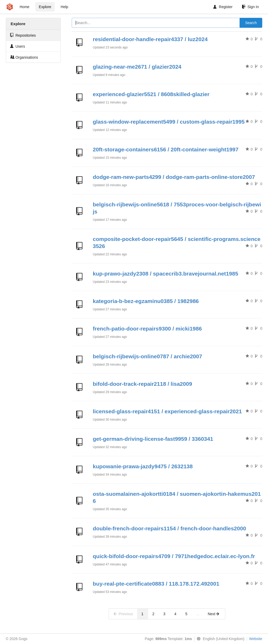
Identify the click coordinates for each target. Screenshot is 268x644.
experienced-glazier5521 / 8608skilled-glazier (151, 94)
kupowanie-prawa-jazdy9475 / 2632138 (143, 466)
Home (24, 7)
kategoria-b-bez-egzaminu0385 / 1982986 (146, 301)
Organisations (24, 57)
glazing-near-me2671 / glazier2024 (137, 67)
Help (65, 7)
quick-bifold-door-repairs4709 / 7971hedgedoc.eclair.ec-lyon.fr (174, 556)
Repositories (23, 35)
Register (223, 7)
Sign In (250, 7)
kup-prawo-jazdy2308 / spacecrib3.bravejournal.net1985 (166, 274)
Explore (45, 7)
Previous (123, 614)
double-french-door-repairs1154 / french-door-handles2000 (170, 528)
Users (18, 46)
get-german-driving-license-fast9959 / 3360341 (153, 439)
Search (251, 23)
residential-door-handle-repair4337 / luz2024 (150, 39)
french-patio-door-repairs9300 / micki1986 (147, 329)
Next (214, 614)
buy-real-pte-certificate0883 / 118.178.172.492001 (156, 584)
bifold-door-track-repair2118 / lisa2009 (143, 384)
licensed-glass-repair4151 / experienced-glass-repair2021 (167, 411)
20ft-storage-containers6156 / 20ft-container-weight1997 (166, 149)
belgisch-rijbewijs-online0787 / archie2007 (148, 356)
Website (256, 639)
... (198, 614)
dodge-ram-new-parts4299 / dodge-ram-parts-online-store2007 (174, 177)
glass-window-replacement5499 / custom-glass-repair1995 (169, 122)
